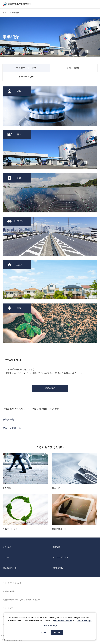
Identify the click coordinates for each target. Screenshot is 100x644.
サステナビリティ (61, 557)
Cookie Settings (84, 620)
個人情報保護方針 (9, 591)
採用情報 (58, 568)
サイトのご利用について (12, 583)
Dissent (43, 633)
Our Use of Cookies (63, 620)
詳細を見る (50, 388)
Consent (57, 633)
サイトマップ (8, 608)
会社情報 (7, 547)
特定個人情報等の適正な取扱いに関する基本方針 (21, 600)
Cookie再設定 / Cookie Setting (12, 640)
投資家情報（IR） (11, 568)
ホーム (5, 13)
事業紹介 (57, 547)
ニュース (7, 557)
